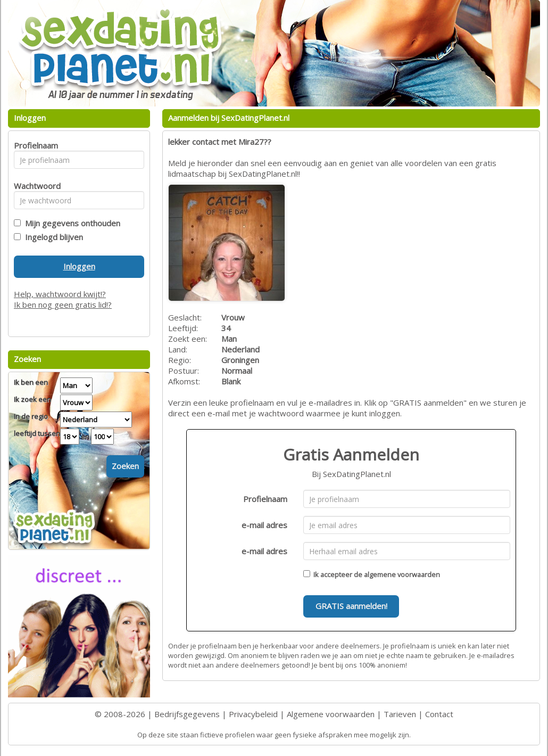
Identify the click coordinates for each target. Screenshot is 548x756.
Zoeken (125, 466)
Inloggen (79, 266)
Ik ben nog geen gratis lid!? (63, 305)
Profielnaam (265, 499)
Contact (439, 714)
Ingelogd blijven (52, 237)
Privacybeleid (253, 714)
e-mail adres (264, 525)
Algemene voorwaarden (331, 714)
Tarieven (400, 714)
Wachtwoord (34, 186)
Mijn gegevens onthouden (70, 223)
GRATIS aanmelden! (351, 606)
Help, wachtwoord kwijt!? (60, 294)
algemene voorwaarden (402, 574)
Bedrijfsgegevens (187, 714)
